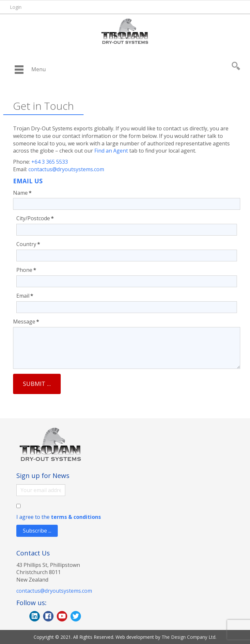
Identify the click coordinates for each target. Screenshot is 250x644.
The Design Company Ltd (188, 637)
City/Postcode (35, 218)
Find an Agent (111, 151)
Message (26, 322)
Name (22, 193)
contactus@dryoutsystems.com (66, 169)
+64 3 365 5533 (50, 162)
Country (28, 244)
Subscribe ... (37, 531)
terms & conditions (76, 517)
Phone (26, 270)
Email (25, 296)
